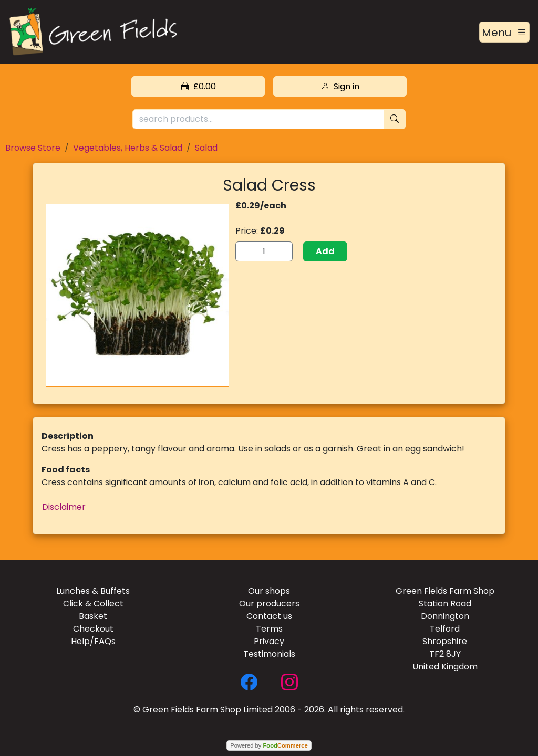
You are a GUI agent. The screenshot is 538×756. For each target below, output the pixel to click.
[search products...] (258, 119)
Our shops (269, 591)
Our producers (269, 603)
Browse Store (33, 148)
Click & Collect (93, 603)
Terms (269, 629)
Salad (206, 148)
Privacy (269, 641)
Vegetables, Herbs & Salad (128, 148)
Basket (93, 616)
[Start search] (395, 119)
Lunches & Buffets (93, 591)
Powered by (269, 745)
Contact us (269, 616)
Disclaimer (64, 507)
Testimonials (269, 654)
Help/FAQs (93, 641)
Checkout (93, 629)
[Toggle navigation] (504, 32)
